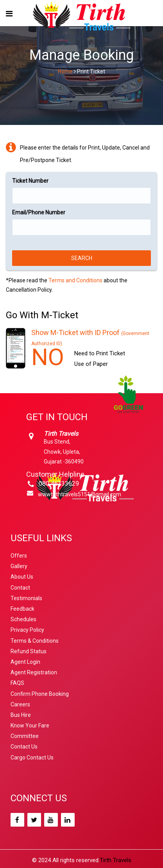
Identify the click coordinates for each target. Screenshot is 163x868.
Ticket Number (30, 181)
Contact (20, 588)
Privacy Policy (27, 630)
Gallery (19, 566)
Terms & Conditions (35, 641)
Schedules (23, 619)
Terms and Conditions (75, 280)
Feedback (22, 609)
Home (65, 71)
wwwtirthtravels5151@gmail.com (80, 494)
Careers (20, 704)
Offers (19, 556)
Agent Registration (34, 672)
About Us (22, 577)
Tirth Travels (116, 860)
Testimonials (26, 598)
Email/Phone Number (39, 212)
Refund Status (29, 651)
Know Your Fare (30, 725)
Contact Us (24, 747)
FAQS (17, 683)
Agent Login (25, 662)
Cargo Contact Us (32, 757)
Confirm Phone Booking (40, 694)
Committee (25, 736)
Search (82, 258)
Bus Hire (21, 715)
